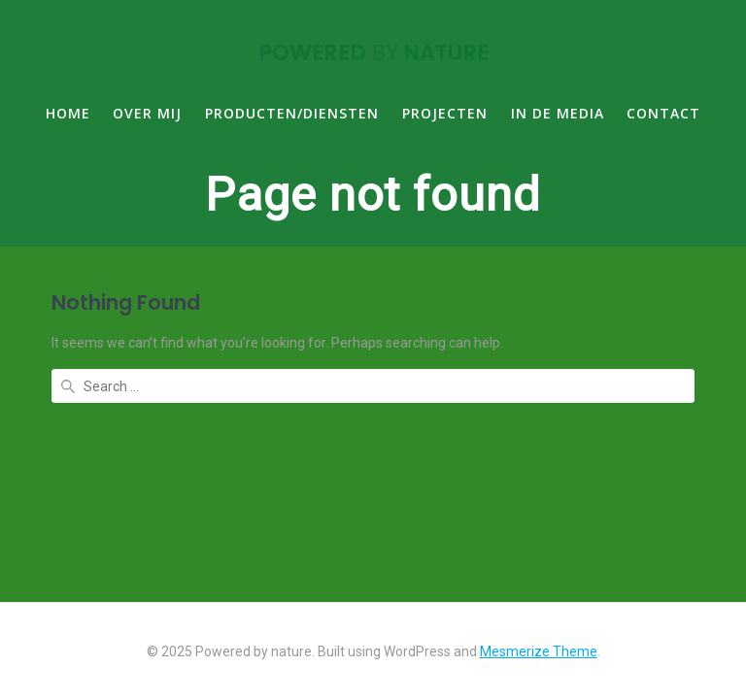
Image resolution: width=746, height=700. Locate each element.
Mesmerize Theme (539, 651)
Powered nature (373, 52)
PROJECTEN (445, 113)
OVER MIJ (147, 113)
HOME (68, 113)
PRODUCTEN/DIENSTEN (292, 113)
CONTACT (663, 113)
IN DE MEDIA (558, 113)
